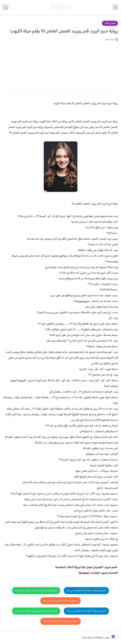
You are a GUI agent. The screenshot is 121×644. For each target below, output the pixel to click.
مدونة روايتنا (88, 638)
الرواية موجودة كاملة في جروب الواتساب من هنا (36, 591)
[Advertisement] (60, 65)
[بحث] (6, 7)
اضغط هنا (61, 567)
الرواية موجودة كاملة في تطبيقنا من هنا (60, 601)
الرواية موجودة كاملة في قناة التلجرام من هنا (86, 591)
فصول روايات (110, 23)
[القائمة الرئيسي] (115, 7)
